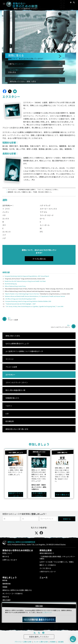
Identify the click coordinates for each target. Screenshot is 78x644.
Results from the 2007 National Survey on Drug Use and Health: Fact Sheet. (25, 281)
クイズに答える (45, 568)
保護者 (5, 587)
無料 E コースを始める (48, 565)
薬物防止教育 (46, 550)
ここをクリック (47, 612)
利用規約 (53, 642)
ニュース (44, 577)
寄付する (6, 556)
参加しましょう (39, 444)
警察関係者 (6, 584)
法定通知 (61, 642)
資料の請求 (6, 600)
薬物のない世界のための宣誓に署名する (17, 590)
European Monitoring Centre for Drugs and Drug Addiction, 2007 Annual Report (27, 276)
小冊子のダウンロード (48, 572)
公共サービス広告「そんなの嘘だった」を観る (57, 562)
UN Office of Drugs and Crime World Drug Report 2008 (21, 299)
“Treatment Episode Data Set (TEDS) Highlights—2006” (21, 304)
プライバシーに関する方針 (23, 642)
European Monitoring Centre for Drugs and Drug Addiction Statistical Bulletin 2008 (28, 301)
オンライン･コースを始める (13, 593)
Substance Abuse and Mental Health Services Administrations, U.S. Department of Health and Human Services (35, 296)
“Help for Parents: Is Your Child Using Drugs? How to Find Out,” (22, 294)
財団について (7, 553)
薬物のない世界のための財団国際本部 (21, 542)
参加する (6, 597)
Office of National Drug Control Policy (15, 286)
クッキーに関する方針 (41, 642)
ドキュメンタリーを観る (57, 557)
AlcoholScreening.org (11, 284)
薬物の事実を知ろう (47, 553)
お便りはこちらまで (10, 560)
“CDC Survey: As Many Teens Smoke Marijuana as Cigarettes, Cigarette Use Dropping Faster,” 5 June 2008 (34, 306)
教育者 (5, 580)
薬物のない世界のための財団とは (18, 550)
